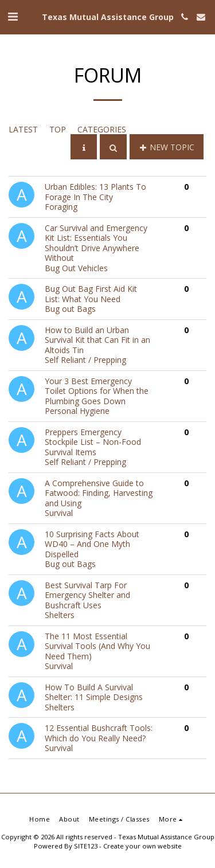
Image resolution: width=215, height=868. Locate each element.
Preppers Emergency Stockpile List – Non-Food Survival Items (93, 442)
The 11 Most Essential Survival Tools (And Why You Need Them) (97, 646)
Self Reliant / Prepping (85, 360)
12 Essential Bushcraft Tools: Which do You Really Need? (99, 733)
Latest (23, 129)
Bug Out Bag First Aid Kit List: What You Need (91, 294)
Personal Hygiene (77, 411)
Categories (102, 129)
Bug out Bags (70, 309)
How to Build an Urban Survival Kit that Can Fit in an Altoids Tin (97, 340)
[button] (13, 16)
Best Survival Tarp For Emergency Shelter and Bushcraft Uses (87, 595)
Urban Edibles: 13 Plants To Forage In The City (95, 192)
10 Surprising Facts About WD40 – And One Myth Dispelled (92, 544)
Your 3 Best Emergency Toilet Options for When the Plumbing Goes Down (97, 391)
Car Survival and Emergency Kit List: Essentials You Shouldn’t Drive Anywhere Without (96, 243)
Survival (59, 513)
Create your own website (142, 846)
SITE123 (86, 846)
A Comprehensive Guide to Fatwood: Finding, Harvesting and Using (99, 493)
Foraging (61, 207)
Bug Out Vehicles (76, 268)
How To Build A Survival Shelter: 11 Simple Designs (94, 692)
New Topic (167, 147)
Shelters (60, 615)
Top (58, 129)
